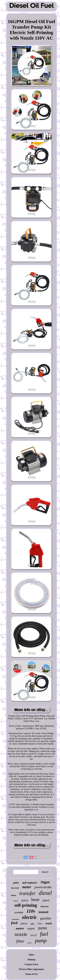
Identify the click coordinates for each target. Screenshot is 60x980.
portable (19, 912)
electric (30, 917)
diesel (45, 893)
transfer (27, 893)
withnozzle (44, 906)
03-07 (34, 935)
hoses (16, 901)
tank (32, 924)
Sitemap (31, 960)
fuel (44, 934)
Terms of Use (31, 974)
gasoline (46, 918)
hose (35, 899)
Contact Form (31, 964)
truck (49, 923)
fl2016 (25, 901)
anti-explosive (30, 883)
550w (40, 924)
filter (20, 941)
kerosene (15, 888)
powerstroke (43, 887)
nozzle (21, 934)
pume (43, 928)
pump (41, 941)
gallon (16, 883)
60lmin (14, 895)
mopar (30, 943)
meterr (20, 928)
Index (31, 955)
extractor (15, 919)
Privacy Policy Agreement (31, 969)
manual (43, 912)
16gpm (45, 882)
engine (31, 928)
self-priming (26, 905)
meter (27, 887)
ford (14, 923)
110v (31, 911)
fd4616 (24, 924)
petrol (46, 900)
